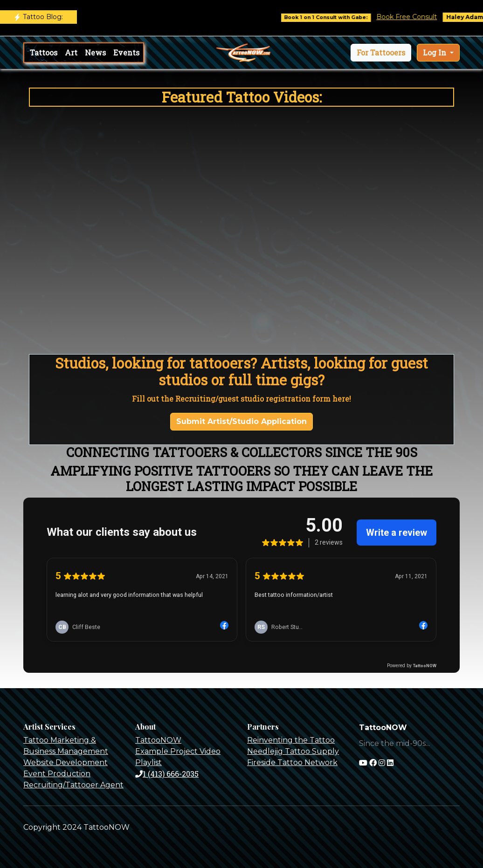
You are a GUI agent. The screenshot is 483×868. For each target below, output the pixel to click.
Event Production (57, 774)
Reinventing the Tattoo (291, 740)
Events (126, 52)
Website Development (66, 762)
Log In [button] (435, 52)
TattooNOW (158, 740)
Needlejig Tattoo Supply (293, 751)
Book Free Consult (414, 17)
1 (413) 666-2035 (167, 774)
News (95, 52)
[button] (381, 53)
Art (71, 52)
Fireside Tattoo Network (292, 762)
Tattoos (44, 52)
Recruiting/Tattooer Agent (73, 785)
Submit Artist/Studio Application (241, 421)
